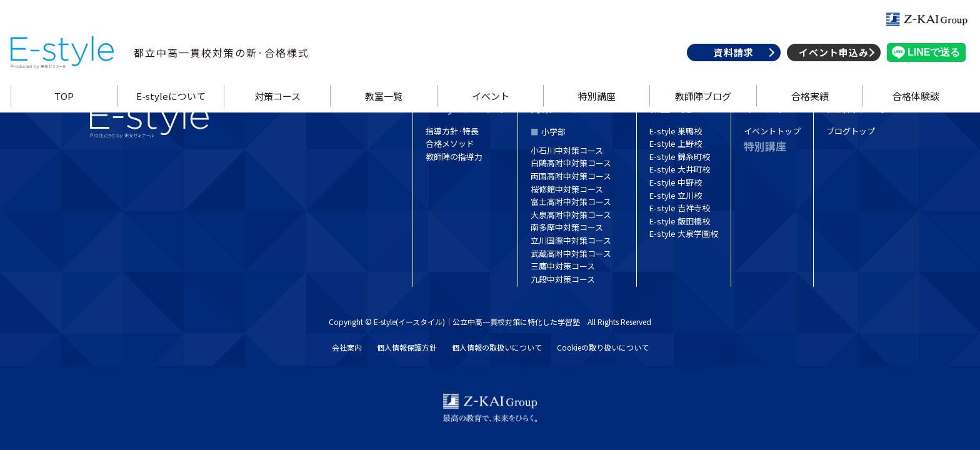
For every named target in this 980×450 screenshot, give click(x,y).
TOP (68, 108)
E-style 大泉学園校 (684, 233)
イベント (490, 108)
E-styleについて (173, 108)
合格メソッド (450, 143)
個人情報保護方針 (407, 347)
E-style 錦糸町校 (680, 157)
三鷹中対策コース (563, 266)
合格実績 (807, 108)
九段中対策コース (563, 279)
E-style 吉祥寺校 (680, 208)
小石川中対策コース (567, 150)
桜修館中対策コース (567, 189)
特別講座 (596, 108)
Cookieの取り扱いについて (603, 347)
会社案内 (347, 347)
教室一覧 (384, 108)
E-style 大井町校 (680, 169)
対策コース (279, 108)
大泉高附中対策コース (571, 215)
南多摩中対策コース (567, 227)
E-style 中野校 (676, 182)
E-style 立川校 (676, 195)
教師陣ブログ (701, 108)
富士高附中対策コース (571, 202)
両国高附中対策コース (571, 176)
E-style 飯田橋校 (680, 221)
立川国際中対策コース (571, 240)
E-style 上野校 (676, 143)
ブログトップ (851, 131)
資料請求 (729, 65)
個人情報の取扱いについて (497, 347)
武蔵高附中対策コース (571, 253)
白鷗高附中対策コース (571, 163)
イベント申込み (829, 65)
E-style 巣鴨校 (676, 131)
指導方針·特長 (452, 131)
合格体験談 (913, 108)
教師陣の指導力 (454, 157)
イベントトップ (772, 131)
